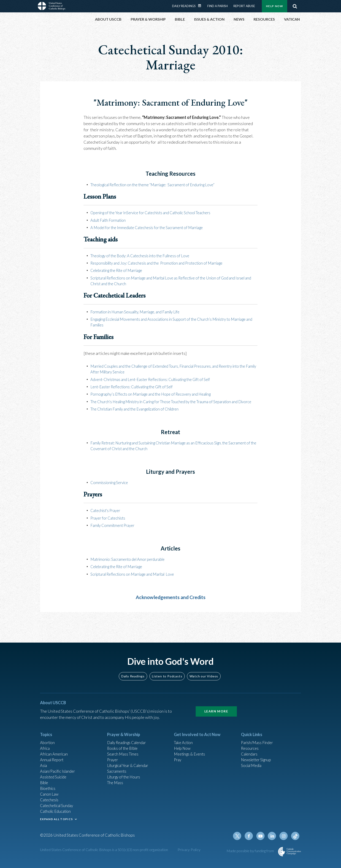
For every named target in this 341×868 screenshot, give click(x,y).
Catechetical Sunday (58, 804)
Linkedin (273, 836)
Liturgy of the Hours (125, 773)
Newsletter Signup (258, 754)
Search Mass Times (124, 748)
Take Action (184, 736)
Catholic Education (57, 810)
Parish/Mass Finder (258, 736)
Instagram (284, 836)
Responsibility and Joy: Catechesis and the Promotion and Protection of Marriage (162, 263)
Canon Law (50, 791)
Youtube (263, 836)
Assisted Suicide (55, 773)
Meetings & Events (191, 748)
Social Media (252, 761)
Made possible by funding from (251, 851)
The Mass (116, 779)
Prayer (113, 754)
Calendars (250, 748)
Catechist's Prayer (107, 516)
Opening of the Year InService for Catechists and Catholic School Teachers (156, 213)
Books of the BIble (123, 742)
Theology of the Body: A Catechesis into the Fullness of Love (143, 255)
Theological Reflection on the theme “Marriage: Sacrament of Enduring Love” (158, 185)
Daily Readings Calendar (201, 6)
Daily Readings (184, 6)
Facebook (252, 836)
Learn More (216, 704)
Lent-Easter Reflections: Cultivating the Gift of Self (136, 386)
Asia (44, 761)
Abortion (48, 736)
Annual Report (53, 754)
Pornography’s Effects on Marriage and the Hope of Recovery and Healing (156, 394)
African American (55, 748)
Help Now (275, 6)
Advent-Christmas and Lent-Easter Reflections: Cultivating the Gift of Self (156, 379)
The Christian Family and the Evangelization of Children (139, 414)
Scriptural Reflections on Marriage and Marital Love (137, 579)
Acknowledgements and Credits (171, 602)
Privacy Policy (189, 850)
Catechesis (50, 798)
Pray (178, 754)
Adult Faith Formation (110, 220)
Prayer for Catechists (109, 523)
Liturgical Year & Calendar (130, 761)
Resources (250, 742)
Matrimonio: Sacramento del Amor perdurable (131, 564)
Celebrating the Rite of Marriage (120, 270)
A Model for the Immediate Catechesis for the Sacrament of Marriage (151, 227)
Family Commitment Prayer (114, 530)
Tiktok (295, 836)
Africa (45, 742)
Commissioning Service (111, 487)
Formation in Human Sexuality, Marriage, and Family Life (139, 311)
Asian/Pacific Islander (59, 767)
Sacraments (117, 767)
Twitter (241, 836)
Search (295, 6)
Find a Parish (218, 6)
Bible (45, 779)
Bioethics (49, 785)
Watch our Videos (204, 669)
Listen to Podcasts (167, 669)
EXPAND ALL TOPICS (56, 818)
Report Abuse (244, 6)
